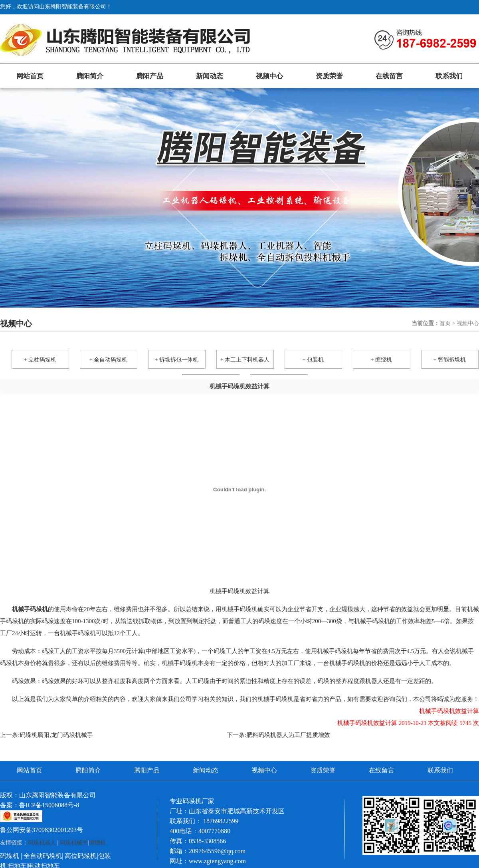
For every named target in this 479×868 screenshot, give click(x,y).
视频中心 (269, 76)
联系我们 (449, 76)
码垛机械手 (74, 843)
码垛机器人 (42, 843)
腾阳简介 (90, 76)
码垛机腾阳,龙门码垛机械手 (56, 735)
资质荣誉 (329, 76)
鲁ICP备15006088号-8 (49, 805)
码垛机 (10, 856)
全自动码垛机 (43, 856)
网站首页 (30, 76)
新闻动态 (210, 76)
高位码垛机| (81, 856)
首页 (445, 323)
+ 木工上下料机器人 (245, 360)
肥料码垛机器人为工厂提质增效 (288, 735)
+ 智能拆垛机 (450, 360)
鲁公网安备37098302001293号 (42, 830)
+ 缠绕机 (381, 360)
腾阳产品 (150, 76)
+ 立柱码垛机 (40, 360)
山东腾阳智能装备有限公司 (57, 795)
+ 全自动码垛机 (108, 360)
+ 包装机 (313, 360)
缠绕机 (97, 843)
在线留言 (389, 76)
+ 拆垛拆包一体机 (177, 360)
